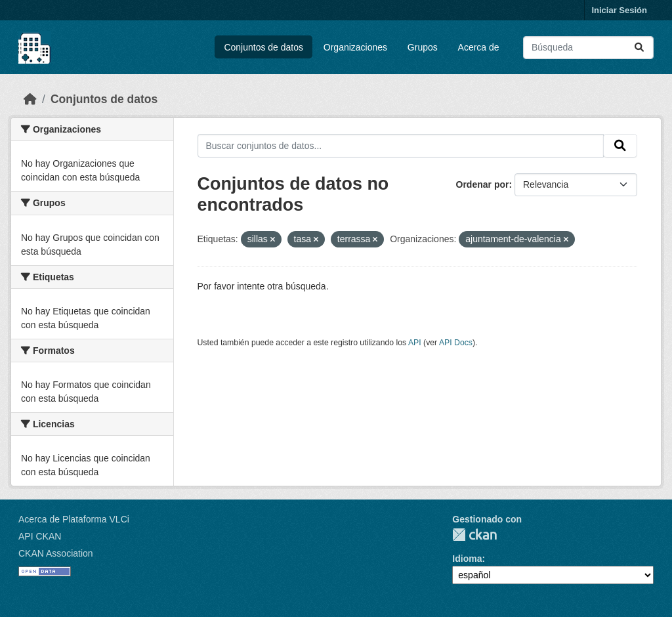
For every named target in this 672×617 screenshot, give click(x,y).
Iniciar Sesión (619, 10)
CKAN (474, 535)
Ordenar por (483, 184)
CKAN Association (56, 553)
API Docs (456, 343)
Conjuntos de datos (263, 47)
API (415, 343)
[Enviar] (639, 48)
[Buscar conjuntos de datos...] (588, 48)
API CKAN (40, 536)
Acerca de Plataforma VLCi (74, 519)
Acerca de (479, 47)
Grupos (423, 47)
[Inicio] (30, 99)
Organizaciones (355, 47)
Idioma (467, 559)
